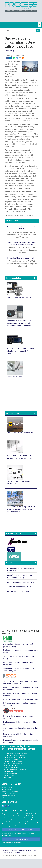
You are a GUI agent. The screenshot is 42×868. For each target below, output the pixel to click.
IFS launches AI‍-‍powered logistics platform (22, 258)
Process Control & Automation (13, 763)
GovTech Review (9, 775)
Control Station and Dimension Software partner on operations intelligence (22, 243)
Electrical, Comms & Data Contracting (16, 753)
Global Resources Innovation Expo (20, 582)
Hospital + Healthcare (10, 773)
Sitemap (17, 852)
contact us (5, 846)
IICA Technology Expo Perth (18, 591)
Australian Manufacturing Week (19, 587)
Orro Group (10, 51)
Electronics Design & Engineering (14, 755)
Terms (11, 852)
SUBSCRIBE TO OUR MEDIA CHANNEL (21, 830)
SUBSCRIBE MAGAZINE (21, 839)
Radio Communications (11, 765)
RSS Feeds (32, 850)
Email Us (4, 797)
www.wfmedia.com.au (8, 795)
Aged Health (8, 777)
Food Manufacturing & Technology (14, 757)
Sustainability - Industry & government (16, 769)
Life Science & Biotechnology (13, 761)
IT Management (9, 771)
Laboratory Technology (11, 759)
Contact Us (14, 850)
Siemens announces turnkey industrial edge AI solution (22, 228)
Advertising (23, 850)
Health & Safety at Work (11, 767)
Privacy (5, 852)
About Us (6, 850)
